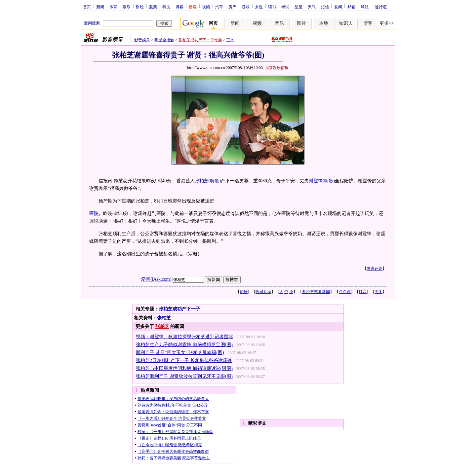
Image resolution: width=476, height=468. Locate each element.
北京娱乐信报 (277, 68)
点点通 (345, 292)
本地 (324, 23)
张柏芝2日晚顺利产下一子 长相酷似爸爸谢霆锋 (184, 360)
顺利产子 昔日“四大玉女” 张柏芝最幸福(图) (180, 353)
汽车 (219, 7)
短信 (325, 7)
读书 (272, 7)
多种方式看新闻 (316, 292)
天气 (312, 7)
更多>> (387, 23)
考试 (285, 7)
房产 (232, 7)
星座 (298, 7)
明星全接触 (164, 40)
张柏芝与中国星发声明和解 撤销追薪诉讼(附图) (184, 368)
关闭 (378, 292)
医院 (94, 214)
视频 (206, 7)
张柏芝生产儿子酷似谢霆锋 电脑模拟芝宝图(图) (184, 345)
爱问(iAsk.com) (156, 279)
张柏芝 (164, 318)
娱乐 (127, 7)
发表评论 (375, 269)
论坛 (244, 292)
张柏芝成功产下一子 (179, 309)
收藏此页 (263, 292)
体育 (113, 7)
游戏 (246, 7)
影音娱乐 (142, 40)
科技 (166, 7)
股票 (153, 7)
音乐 (279, 23)
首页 (87, 7)
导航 (365, 7)
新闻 (100, 7)
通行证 (381, 7)
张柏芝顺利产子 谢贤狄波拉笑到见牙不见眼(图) (184, 376)
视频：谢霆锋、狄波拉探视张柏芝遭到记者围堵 (184, 337)
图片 (301, 23)
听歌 (215, 181)
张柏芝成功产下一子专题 (200, 40)
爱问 (338, 7)
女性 (259, 7)
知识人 (346, 23)
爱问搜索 (92, 23)
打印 (363, 292)
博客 (179, 7)
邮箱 (351, 7)
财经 (140, 7)
